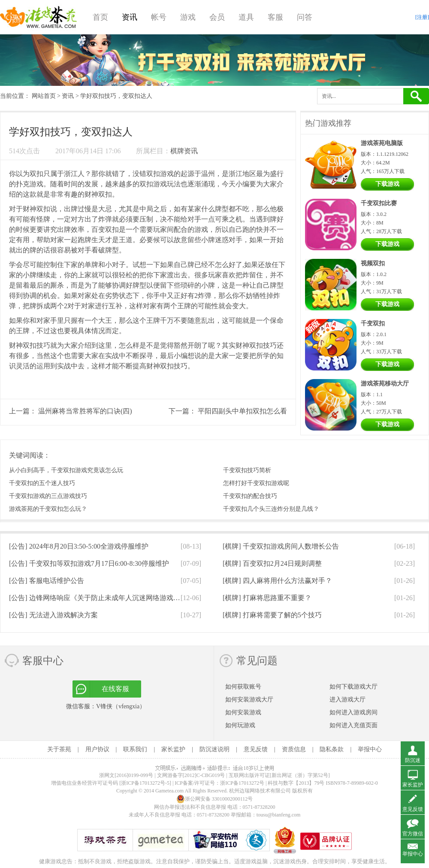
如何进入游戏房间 (353, 712)
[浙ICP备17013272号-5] (145, 783)
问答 (305, 17)
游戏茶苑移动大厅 (385, 384)
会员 (217, 17)
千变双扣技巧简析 (247, 470)
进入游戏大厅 (347, 700)
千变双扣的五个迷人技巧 (42, 483)
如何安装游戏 (243, 712)
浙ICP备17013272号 (242, 783)
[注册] (422, 17)
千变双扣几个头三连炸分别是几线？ (271, 509)
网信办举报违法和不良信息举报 (190, 807)
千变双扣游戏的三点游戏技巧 (48, 496)
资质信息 (294, 749)
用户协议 (97, 749)
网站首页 (44, 96)
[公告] (79, 546)
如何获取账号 (243, 687)
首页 (100, 17)
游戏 (188, 17)
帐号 (159, 17)
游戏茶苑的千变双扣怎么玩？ (48, 509)
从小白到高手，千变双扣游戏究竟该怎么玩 (66, 470)
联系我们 (135, 749)
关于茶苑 (59, 749)
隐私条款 (332, 749)
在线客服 (115, 689)
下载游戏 (387, 184)
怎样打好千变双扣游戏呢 (256, 483)
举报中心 (370, 749)
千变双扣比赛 (379, 203)
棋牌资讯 (184, 151)
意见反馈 (256, 749)
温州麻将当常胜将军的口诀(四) (85, 411)
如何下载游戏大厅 (353, 687)
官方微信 (413, 834)
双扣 (36, 174)
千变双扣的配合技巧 (250, 496)
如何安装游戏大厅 (249, 700)
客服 (275, 17)
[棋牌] (281, 546)
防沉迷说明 (214, 749)
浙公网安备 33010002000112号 (215, 799)
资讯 (130, 17)
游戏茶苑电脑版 (382, 143)
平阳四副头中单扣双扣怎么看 (242, 411)
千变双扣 (373, 323)
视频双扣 (373, 263)
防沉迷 (413, 760)
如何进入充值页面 (353, 725)
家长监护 (173, 749)
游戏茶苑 (39, 17)
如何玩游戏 (240, 725)
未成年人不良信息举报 (155, 815)
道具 (246, 17)
